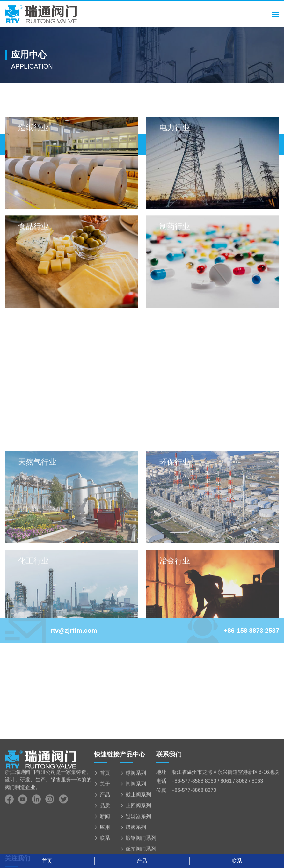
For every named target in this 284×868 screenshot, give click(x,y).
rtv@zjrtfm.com (51, 631)
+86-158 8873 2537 (233, 631)
